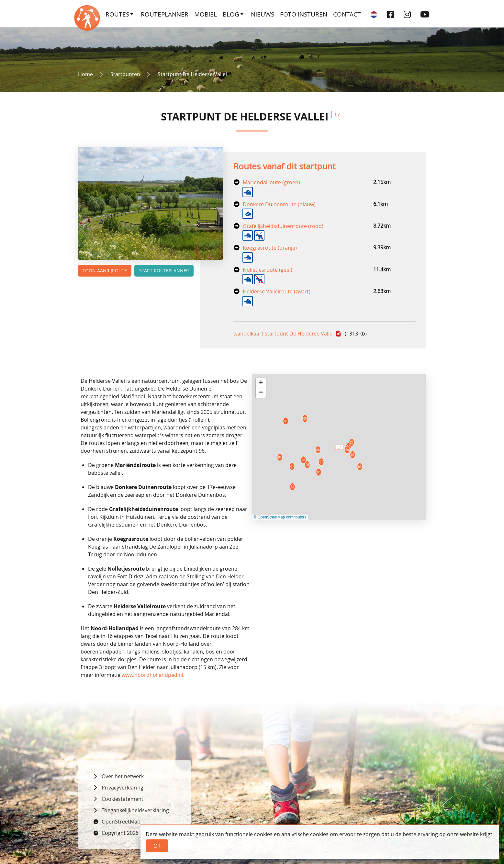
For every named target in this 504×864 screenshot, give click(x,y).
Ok (157, 846)
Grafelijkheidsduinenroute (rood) (283, 226)
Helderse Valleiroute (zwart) (277, 291)
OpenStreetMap (121, 822)
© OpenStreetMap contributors (280, 517)
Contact (347, 14)
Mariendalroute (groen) (271, 182)
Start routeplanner (164, 271)
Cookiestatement (123, 799)
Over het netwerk (123, 776)
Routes (117, 14)
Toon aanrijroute (105, 271)
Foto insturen (304, 14)
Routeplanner (165, 14)
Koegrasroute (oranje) (270, 248)
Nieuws (263, 14)
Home (85, 74)
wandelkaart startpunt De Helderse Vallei (284, 334)
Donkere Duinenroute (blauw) (279, 204)
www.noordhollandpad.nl (152, 675)
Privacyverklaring (123, 788)
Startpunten (125, 74)
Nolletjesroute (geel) (268, 270)
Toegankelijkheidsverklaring (135, 810)
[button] (261, 383)
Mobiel (206, 14)
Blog (231, 14)
